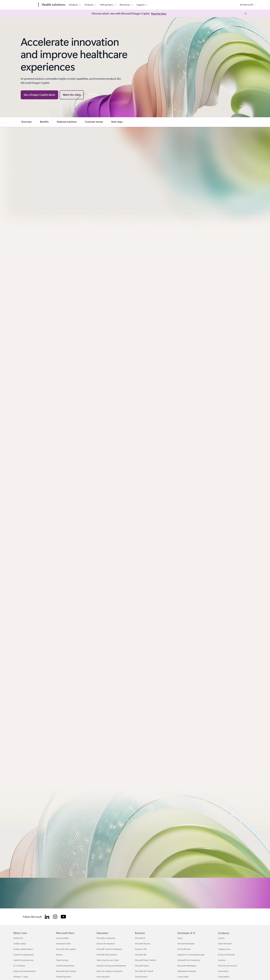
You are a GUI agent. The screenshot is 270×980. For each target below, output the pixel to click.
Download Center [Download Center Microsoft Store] (63, 944)
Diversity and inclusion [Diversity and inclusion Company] (227, 966)
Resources (125, 5)
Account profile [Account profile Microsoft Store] (62, 938)
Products (89, 5)
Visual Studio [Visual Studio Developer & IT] (183, 977)
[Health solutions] (53, 5)
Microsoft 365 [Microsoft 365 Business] (141, 955)
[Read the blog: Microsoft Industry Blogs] (159, 14)
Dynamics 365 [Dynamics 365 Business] (141, 949)
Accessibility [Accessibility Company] (223, 971)
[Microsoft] (25, 5)
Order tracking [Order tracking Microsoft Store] (62, 960)
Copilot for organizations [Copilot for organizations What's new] (24, 955)
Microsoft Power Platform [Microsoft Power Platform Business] (146, 960)
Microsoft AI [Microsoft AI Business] (140, 938)
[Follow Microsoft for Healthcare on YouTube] (63, 917)
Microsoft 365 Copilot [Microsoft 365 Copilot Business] (144, 971)
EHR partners (107, 5)
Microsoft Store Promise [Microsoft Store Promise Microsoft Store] (66, 971)
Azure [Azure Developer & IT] (180, 938)
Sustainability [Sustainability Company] (224, 977)
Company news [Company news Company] (224, 949)
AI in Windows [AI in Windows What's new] (19, 966)
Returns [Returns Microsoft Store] (59, 955)
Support (141, 5)
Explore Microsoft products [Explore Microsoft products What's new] (25, 971)
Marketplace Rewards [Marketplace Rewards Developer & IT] (187, 971)
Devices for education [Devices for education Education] (106, 944)
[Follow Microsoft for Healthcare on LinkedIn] (47, 917)
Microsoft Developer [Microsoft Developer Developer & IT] (186, 944)
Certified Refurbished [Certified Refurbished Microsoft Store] (65, 966)
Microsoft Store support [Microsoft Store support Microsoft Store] (66, 949)
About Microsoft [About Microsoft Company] (225, 944)
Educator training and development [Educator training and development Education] (111, 966)
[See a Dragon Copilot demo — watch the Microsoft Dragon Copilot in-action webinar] (39, 95)
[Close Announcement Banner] (245, 13)
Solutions (73, 5)
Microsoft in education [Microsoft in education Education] (106, 938)
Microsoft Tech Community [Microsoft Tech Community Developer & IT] (189, 960)
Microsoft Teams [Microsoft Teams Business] (142, 966)
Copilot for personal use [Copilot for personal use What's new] (23, 960)
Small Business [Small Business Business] (141, 977)
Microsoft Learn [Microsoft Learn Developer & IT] (184, 949)
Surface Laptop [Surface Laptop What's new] (20, 944)
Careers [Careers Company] (221, 938)
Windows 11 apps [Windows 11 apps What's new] (21, 977)
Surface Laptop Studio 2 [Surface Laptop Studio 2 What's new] (23, 949)
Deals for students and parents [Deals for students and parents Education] (110, 971)
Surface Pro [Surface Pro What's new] (18, 938)
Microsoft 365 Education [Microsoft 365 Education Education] (107, 955)
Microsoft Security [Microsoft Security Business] (143, 944)
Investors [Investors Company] (222, 960)
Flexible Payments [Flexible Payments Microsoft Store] (64, 977)
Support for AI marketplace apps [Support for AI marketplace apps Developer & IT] (191, 955)
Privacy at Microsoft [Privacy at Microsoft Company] (226, 955)
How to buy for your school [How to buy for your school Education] (108, 960)
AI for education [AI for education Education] (103, 977)
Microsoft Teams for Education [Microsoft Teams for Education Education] (109, 949)
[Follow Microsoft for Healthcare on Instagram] (55, 917)
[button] (72, 95)
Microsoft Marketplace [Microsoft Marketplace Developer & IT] (187, 966)
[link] (27, 123)
